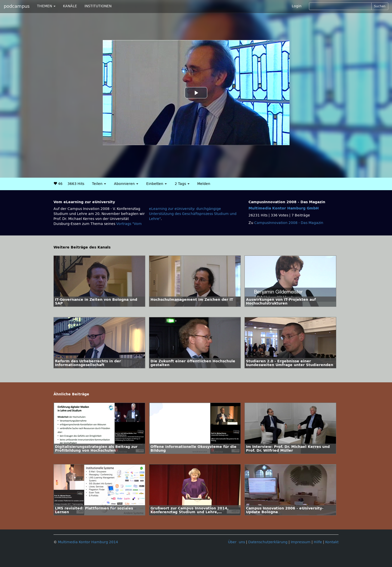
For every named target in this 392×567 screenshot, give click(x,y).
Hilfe (318, 542)
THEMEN (46, 6)
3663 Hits (76, 184)
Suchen (380, 6)
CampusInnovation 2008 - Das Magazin (289, 223)
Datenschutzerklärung (268, 542)
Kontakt (332, 542)
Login (297, 6)
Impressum (301, 542)
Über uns (236, 542)
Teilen (99, 184)
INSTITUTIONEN (98, 6)
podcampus (17, 6)
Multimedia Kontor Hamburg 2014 (88, 542)
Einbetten (156, 184)
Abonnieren (126, 184)
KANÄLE (70, 6)
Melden (204, 184)
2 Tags (182, 184)
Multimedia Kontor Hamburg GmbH (284, 208)
